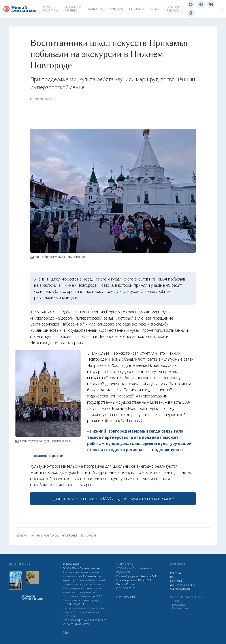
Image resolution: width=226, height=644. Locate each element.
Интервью (136, 9)
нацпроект (70, 536)
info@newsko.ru (126, 597)
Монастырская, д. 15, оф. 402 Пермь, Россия (134, 582)
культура (22, 536)
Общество (96, 9)
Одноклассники (180, 589)
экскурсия (88, 536)
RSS (173, 577)
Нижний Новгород (45, 536)
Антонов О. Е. (149, 576)
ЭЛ (74, 604)
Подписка (176, 581)
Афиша (155, 9)
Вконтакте (189, 585)
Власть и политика (51, 9)
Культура (116, 9)
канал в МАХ (100, 498)
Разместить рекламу (175, 9)
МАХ (180, 585)
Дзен (173, 585)
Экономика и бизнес (73, 9)
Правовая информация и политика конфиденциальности (84, 622)
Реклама (175, 573)
